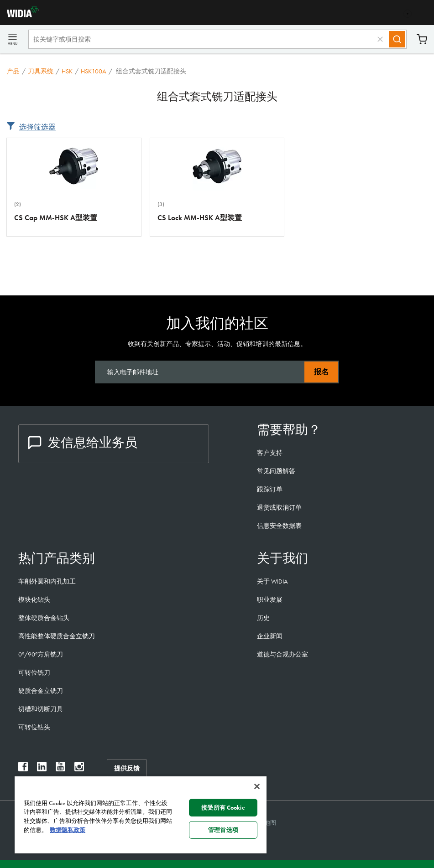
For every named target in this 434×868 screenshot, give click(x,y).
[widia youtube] (60, 769)
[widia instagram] (79, 769)
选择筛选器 (37, 127)
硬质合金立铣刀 (41, 691)
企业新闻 (270, 636)
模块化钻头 (34, 599)
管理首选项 (223, 830)
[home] (19, 15)
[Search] (397, 39)
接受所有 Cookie (223, 808)
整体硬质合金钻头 (44, 618)
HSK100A (94, 71)
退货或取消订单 (279, 507)
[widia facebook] (23, 769)
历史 (263, 618)
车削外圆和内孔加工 (47, 581)
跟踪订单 (270, 489)
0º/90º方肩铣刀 (41, 654)
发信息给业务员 (83, 442)
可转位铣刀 (34, 672)
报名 (321, 372)
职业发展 (270, 599)
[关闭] (257, 786)
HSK (67, 71)
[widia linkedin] (42, 769)
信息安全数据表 (279, 526)
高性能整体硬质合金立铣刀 (57, 636)
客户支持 (270, 453)
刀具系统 (41, 71)
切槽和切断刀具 (41, 709)
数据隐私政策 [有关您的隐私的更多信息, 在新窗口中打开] (68, 830)
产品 (13, 71)
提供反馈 (127, 768)
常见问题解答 (276, 471)
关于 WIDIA (272, 581)
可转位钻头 (34, 727)
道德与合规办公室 (282, 654)
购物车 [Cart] (422, 39)
